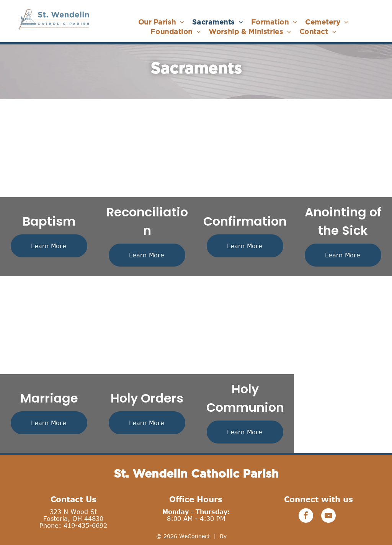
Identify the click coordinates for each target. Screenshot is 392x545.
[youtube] (328, 516)
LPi (232, 536)
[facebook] (306, 516)
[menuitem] (161, 22)
